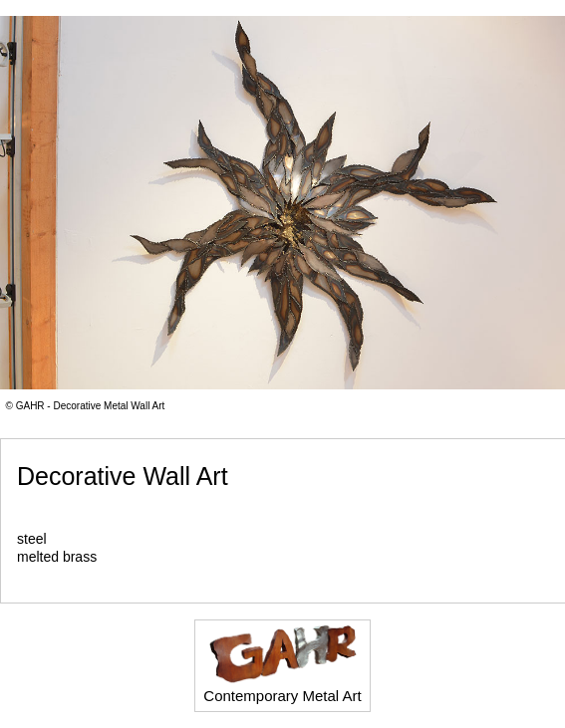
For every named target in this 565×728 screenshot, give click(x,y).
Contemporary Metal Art (282, 664)
